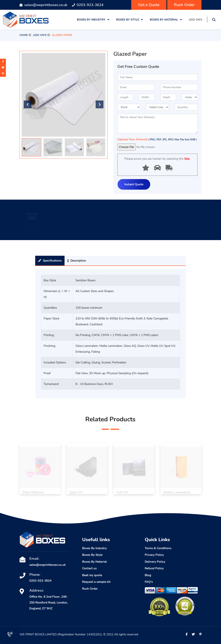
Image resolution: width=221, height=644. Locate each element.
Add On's (40, 35)
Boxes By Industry (94, 548)
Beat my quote (92, 575)
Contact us (89, 568)
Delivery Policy (155, 562)
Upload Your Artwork (157, 139)
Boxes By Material (94, 562)
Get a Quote (149, 5)
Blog (148, 575)
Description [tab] (77, 261)
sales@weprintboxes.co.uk (46, 5)
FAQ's (149, 582)
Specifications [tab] (50, 261)
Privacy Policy (154, 555)
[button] (100, 104)
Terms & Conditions (158, 548)
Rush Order (184, 5)
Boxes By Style (92, 555)
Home (24, 35)
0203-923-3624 (90, 5)
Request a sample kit (96, 582)
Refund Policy (154, 568)
